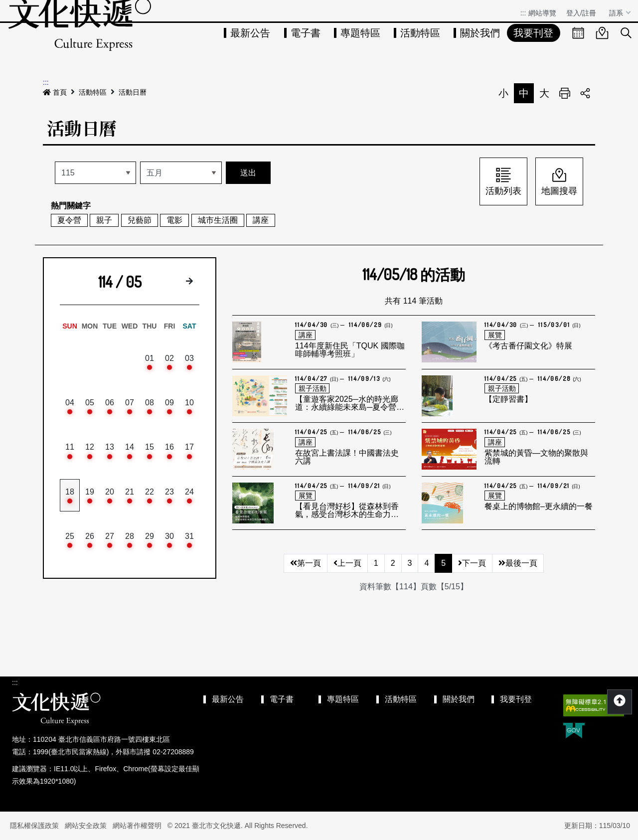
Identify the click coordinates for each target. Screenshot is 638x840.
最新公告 (250, 33)
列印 (565, 93)
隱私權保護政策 (34, 826)
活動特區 (420, 33)
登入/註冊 (581, 13)
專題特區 (360, 33)
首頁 (55, 92)
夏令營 (69, 220)
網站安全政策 (86, 826)
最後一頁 (518, 563)
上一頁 (347, 563)
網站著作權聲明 (137, 826)
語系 (617, 13)
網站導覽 (542, 13)
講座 (261, 220)
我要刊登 (533, 33)
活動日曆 (133, 92)
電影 (174, 220)
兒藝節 (140, 220)
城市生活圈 (218, 220)
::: (523, 13)
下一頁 (472, 563)
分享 (585, 93)
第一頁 (306, 563)
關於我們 (480, 33)
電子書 (306, 33)
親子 (104, 220)
